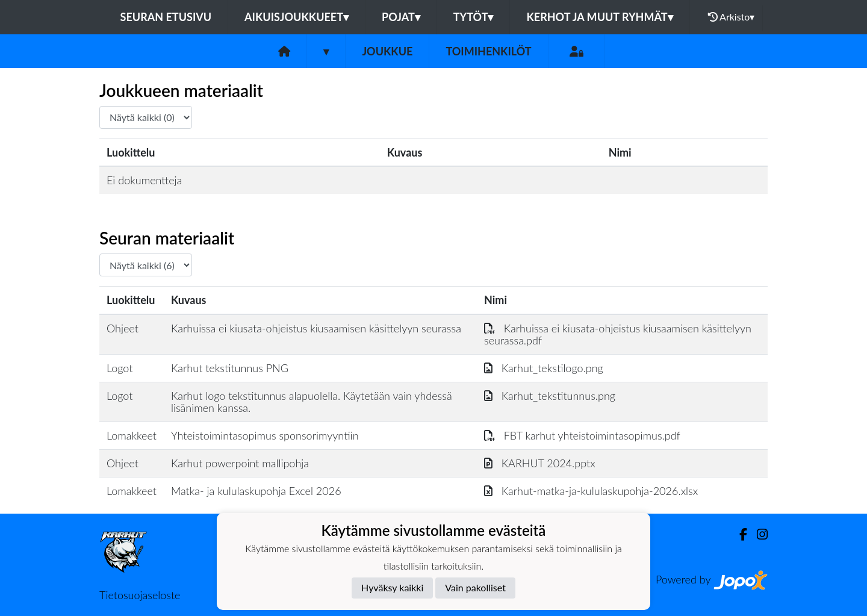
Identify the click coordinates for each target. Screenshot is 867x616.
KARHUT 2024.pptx (540, 463)
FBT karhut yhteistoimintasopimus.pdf (582, 435)
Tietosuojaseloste (140, 595)
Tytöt (474, 17)
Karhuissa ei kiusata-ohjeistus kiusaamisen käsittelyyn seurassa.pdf (618, 334)
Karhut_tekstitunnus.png (550, 396)
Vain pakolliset (475, 587)
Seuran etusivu (166, 17)
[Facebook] (738, 534)
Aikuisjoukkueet (297, 17)
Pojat (401, 17)
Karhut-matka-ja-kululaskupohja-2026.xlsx (591, 491)
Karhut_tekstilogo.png (544, 368)
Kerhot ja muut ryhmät (599, 17)
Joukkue (387, 51)
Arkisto (732, 17)
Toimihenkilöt (488, 51)
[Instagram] (757, 534)
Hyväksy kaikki (392, 587)
